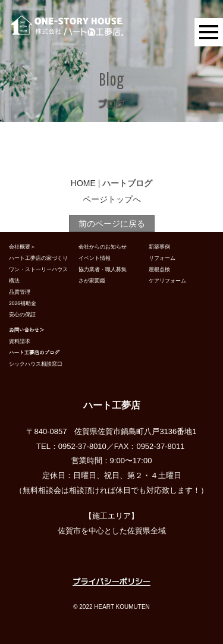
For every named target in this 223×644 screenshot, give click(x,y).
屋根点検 (159, 269)
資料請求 (20, 341)
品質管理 (20, 292)
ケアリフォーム (167, 281)
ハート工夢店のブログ (34, 353)
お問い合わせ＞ (27, 330)
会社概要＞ (22, 247)
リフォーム (162, 258)
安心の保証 (22, 315)
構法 (14, 281)
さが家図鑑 (92, 281)
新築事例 (159, 247)
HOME (83, 183)
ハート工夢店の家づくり (38, 258)
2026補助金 (23, 303)
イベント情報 (95, 258)
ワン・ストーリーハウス (38, 269)
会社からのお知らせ (103, 247)
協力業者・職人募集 (103, 269)
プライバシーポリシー (111, 582)
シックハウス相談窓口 (36, 364)
